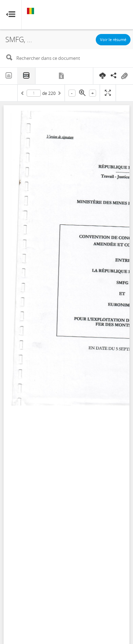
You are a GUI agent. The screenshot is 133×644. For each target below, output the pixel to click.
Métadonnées (62, 76)
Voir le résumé (113, 39)
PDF (27, 76)
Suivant (59, 94)
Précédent (23, 94)
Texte (9, 76)
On (124, 76)
